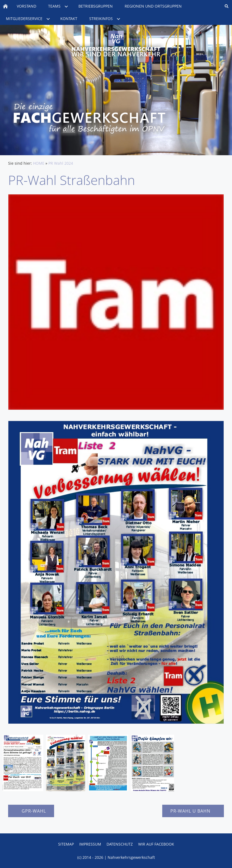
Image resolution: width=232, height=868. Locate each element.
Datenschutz (120, 844)
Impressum (90, 844)
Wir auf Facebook (156, 844)
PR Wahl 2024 (61, 163)
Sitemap (66, 844)
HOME (39, 163)
